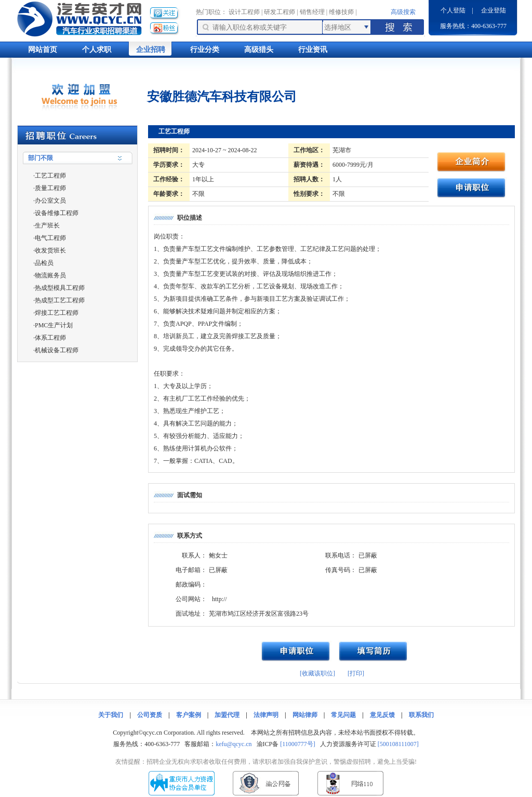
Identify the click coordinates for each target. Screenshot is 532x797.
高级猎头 (259, 50)
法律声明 (266, 715)
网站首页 (43, 50)
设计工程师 (244, 12)
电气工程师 (50, 238)
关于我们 (111, 715)
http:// (220, 599)
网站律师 (305, 715)
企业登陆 (494, 10)
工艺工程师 (50, 176)
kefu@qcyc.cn (234, 744)
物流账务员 (50, 275)
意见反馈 (382, 715)
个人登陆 (453, 10)
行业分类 (205, 50)
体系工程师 (50, 338)
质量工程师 (50, 188)
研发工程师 (280, 12)
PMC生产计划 (54, 325)
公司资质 (150, 715)
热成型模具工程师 (60, 288)
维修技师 (341, 12)
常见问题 (343, 715)
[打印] (356, 673)
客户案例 (189, 715)
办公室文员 (50, 201)
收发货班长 (50, 250)
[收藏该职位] (317, 673)
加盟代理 (227, 715)
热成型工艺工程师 (60, 300)
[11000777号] (298, 744)
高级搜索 (403, 12)
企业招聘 (151, 50)
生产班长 (47, 225)
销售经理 (312, 12)
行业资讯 (313, 50)
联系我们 (421, 715)
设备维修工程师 (57, 213)
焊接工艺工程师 (57, 313)
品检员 (44, 263)
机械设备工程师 (57, 350)
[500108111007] (398, 744)
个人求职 (97, 50)
